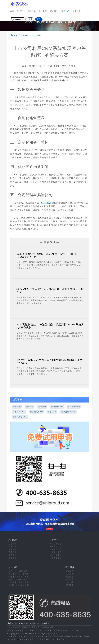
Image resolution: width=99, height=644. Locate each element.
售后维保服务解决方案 (19, 574)
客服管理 (13, 558)
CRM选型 (37, 35)
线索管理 (17, 407)
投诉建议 (69, 585)
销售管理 (13, 555)
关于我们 (77, 11)
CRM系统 (46, 203)
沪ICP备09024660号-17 (71, 631)
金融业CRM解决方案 (18, 580)
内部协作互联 (56, 547)
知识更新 (23, 623)
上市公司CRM (19, 412)
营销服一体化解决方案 (19, 577)
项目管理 (26, 627)
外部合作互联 (56, 544)
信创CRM (52, 412)
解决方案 (31, 11)
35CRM (21, 11)
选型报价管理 (57, 407)
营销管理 (30, 407)
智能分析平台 (56, 555)
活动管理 (13, 544)
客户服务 (54, 11)
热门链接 (12, 623)
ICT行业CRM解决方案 (19, 585)
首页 (12, 11)
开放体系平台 (56, 558)
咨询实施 (69, 571)
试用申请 (69, 580)
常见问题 (69, 577)
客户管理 (13, 549)
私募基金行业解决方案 (19, 582)
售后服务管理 (74, 407)
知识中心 (25, 35)
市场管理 (42, 407)
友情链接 (34, 623)
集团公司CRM (36, 412)
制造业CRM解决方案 (18, 571)
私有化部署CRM (20, 417)
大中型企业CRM (68, 412)
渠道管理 (36, 627)
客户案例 (43, 11)
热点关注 (45, 623)
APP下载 (69, 582)
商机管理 (13, 552)
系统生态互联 (56, 549)
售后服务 (69, 574)
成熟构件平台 (56, 552)
